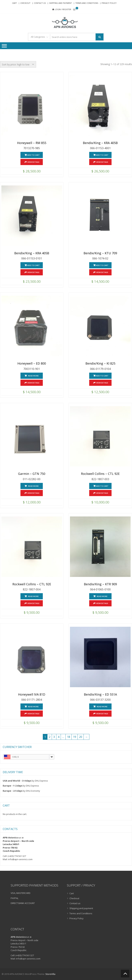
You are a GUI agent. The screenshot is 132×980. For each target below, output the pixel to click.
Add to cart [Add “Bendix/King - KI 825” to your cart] (102, 376)
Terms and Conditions (87, 3)
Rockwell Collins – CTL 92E (100, 474)
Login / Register (63, 9)
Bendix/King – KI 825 (100, 364)
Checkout (25, 3)
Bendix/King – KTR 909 (100, 584)
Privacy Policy (109, 3)
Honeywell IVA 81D (32, 695)
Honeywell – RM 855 (32, 143)
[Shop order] (18, 64)
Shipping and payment (60, 3)
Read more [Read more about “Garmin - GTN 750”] (33, 486)
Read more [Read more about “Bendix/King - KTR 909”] (102, 596)
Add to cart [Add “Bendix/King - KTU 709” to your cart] (102, 265)
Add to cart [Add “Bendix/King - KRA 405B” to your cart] (102, 155)
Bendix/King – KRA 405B (100, 143)
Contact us (40, 3)
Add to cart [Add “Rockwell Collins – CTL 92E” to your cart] (102, 486)
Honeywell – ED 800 (32, 364)
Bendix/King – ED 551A (100, 695)
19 (75, 737)
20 (81, 737)
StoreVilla (50, 974)
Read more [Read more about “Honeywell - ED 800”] (33, 376)
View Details (33, 162)
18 (69, 737)
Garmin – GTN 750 (32, 474)
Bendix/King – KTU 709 (100, 253)
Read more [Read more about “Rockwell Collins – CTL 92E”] (33, 596)
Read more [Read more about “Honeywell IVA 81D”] (33, 707)
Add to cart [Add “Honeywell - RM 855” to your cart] (33, 155)
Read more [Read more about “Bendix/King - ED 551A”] (102, 707)
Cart (14, 3)
